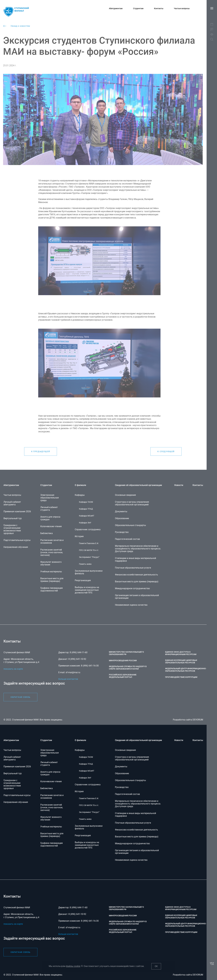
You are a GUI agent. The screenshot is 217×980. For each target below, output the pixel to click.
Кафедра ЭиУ (85, 778)
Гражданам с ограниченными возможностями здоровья (12, 784)
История (79, 791)
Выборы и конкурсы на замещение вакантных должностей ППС (87, 845)
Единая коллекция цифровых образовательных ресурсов (181, 916)
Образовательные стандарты (130, 780)
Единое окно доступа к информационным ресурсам (181, 908)
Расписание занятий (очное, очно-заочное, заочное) (52, 807)
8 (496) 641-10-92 (77, 914)
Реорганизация (83, 835)
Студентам (138, 8)
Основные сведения (125, 750)
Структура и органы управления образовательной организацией (132, 758)
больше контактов (68, 934)
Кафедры (80, 750)
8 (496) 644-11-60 (79, 907)
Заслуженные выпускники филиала (89, 827)
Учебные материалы (51, 827)
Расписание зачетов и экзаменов (52, 797)
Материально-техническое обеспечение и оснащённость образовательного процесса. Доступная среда (138, 804)
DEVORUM (198, 975)
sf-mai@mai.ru (73, 927)
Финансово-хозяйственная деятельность (136, 830)
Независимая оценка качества (131, 860)
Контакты (159, 8)
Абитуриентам (116, 8)
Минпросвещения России (123, 916)
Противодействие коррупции (181, 932)
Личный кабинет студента (49, 764)
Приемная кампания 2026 (17, 767)
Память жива (85, 819)
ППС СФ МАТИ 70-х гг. (89, 805)
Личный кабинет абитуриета (12, 758)
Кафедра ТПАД (86, 764)
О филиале (80, 740)
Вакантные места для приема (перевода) (52, 835)
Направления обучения (16, 802)
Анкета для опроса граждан (50, 773)
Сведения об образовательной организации (138, 740)
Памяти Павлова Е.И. (89, 798)
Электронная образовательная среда (50, 753)
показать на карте (13, 924)
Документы (121, 767)
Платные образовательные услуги (133, 823)
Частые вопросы (182, 8)
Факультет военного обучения (51, 818)
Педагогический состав (127, 794)
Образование (122, 773)
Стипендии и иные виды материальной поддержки (135, 815)
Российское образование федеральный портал (123, 931)
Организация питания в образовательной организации (137, 852)
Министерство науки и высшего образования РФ (126, 908)
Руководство (122, 787)
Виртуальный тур (13, 773)
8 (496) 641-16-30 (90, 921)
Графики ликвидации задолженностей (52, 844)
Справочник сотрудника (88, 785)
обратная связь (20, 952)
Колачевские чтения (51, 781)
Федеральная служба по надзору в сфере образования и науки (128, 923)
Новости (179, 740)
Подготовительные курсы (17, 795)
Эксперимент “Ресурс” (89, 812)
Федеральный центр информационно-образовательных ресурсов (186, 925)
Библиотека (47, 788)
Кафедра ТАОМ (86, 757)
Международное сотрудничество (132, 843)
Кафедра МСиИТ (87, 771)
